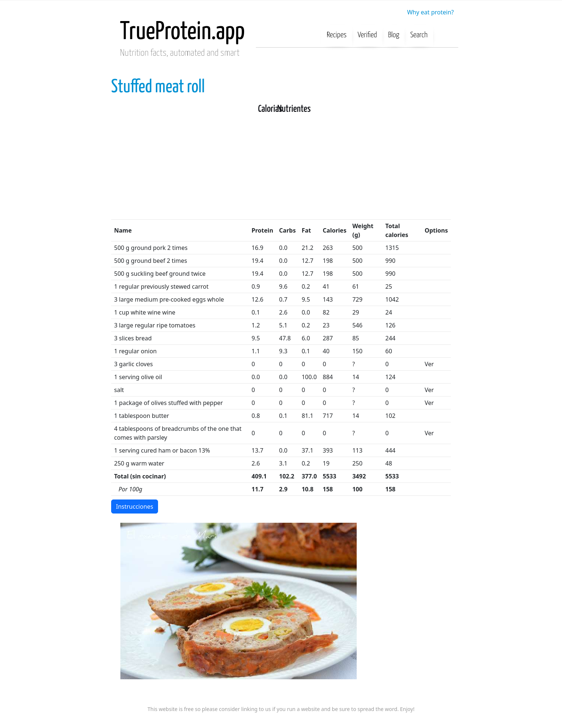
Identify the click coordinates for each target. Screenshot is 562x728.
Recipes (337, 35)
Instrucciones (135, 506)
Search (419, 35)
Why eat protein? (430, 12)
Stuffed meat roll (158, 87)
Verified (368, 35)
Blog (394, 35)
